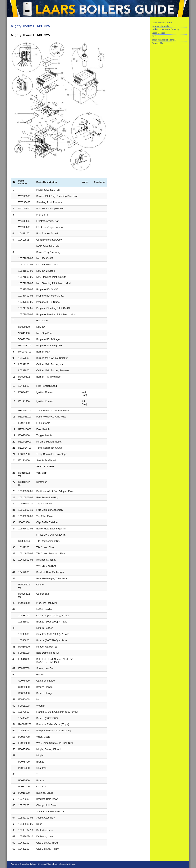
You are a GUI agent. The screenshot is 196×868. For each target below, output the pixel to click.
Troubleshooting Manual (164, 40)
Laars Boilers (158, 33)
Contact (63, 864)
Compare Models (160, 26)
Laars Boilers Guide (162, 22)
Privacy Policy (52, 864)
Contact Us (157, 43)
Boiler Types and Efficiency (166, 29)
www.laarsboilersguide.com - (34, 864)
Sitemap (72, 864)
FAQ (154, 36)
